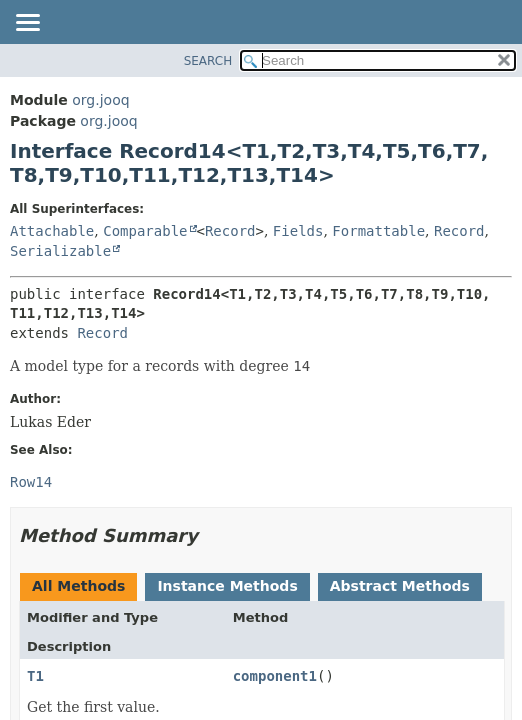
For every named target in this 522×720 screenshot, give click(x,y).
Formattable (378, 231)
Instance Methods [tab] (227, 586)
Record (230, 231)
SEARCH (208, 61)
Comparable (145, 231)
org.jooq (100, 100)
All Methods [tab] (78, 586)
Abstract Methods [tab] (400, 586)
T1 (35, 676)
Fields (298, 231)
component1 (275, 676)
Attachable (52, 231)
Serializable (60, 251)
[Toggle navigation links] (27, 24)
